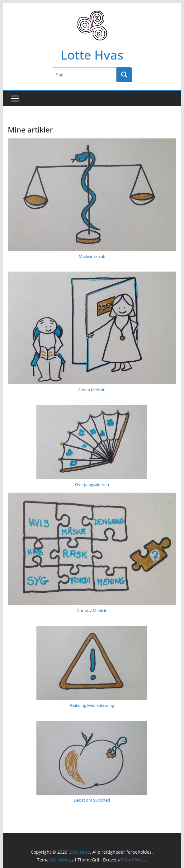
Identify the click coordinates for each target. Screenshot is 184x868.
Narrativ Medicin (92, 610)
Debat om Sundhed (92, 800)
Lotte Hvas (92, 55)
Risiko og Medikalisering (92, 705)
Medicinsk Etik (92, 256)
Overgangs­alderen (92, 485)
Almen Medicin (92, 390)
